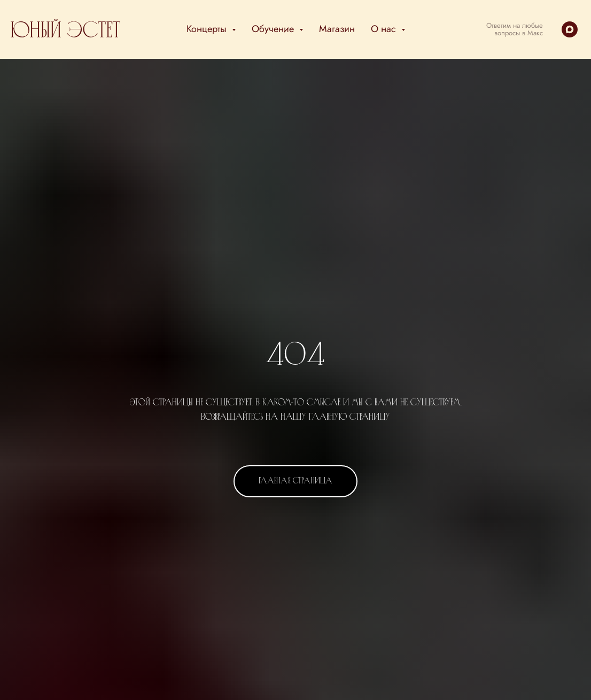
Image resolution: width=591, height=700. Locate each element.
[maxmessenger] (570, 29)
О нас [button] (385, 29)
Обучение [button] (274, 29)
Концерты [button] (208, 29)
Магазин (337, 29)
